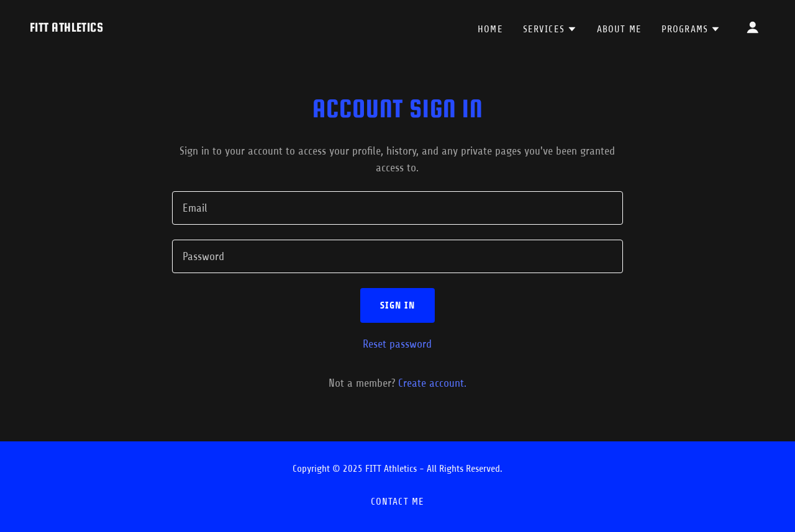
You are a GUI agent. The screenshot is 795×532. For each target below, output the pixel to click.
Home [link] (490, 29)
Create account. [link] (432, 383)
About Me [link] (619, 29)
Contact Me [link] (397, 502)
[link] (66, 28)
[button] (550, 29)
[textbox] (397, 208)
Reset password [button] (397, 344)
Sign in (398, 305)
